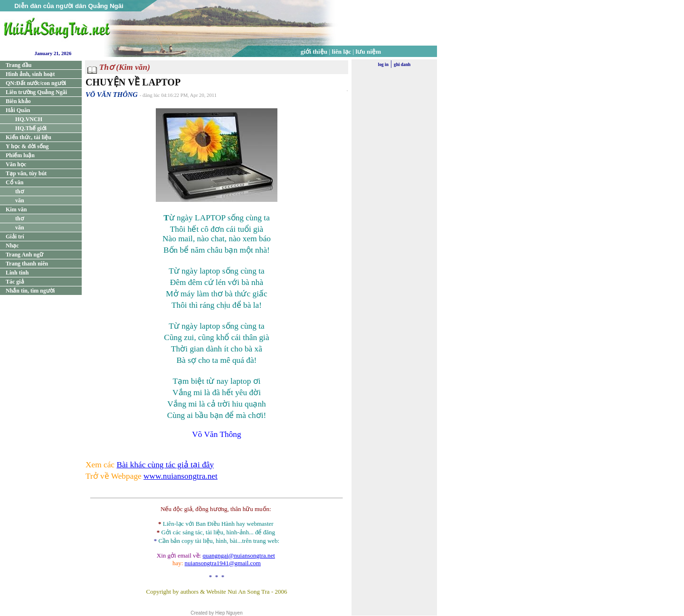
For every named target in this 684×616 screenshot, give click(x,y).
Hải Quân (18, 110)
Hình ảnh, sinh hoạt (30, 74)
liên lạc (342, 52)
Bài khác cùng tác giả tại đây (165, 465)
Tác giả (15, 282)
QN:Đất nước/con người (36, 83)
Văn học (16, 164)
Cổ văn (14, 182)
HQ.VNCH (29, 119)
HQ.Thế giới (31, 128)
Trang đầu (19, 65)
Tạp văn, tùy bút (26, 173)
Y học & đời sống (27, 146)
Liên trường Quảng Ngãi (36, 92)
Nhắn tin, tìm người (30, 291)
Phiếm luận (20, 155)
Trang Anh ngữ (24, 255)
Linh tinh (17, 273)
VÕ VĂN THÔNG (112, 95)
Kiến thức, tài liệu (28, 137)
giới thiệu (314, 52)
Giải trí (15, 237)
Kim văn (16, 209)
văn (20, 200)
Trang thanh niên (27, 264)
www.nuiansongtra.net (180, 476)
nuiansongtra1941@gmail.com (223, 563)
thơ (19, 191)
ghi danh (402, 65)
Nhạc (12, 246)
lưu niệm (369, 52)
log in (383, 65)
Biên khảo (18, 101)
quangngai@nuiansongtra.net (238, 555)
